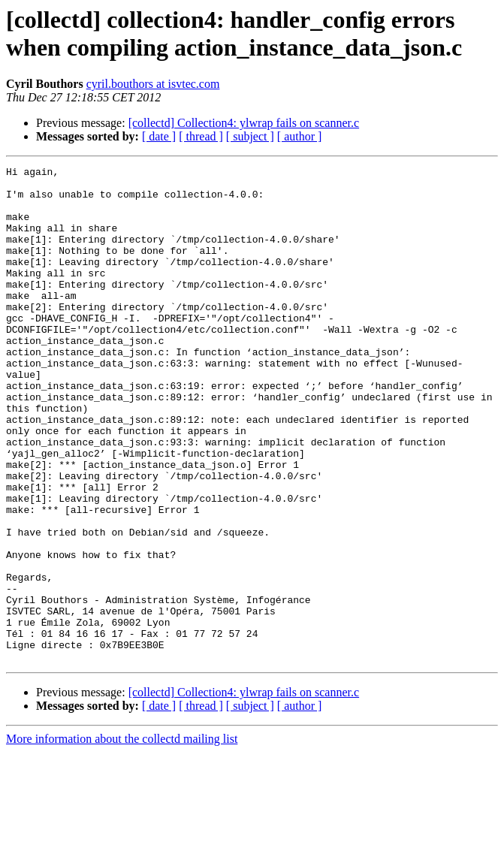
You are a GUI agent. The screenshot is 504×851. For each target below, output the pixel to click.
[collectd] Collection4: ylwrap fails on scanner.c (244, 123)
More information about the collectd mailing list (122, 838)
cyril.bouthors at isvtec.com (153, 84)
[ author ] (300, 136)
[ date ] (159, 136)
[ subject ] (250, 136)
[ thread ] (201, 136)
